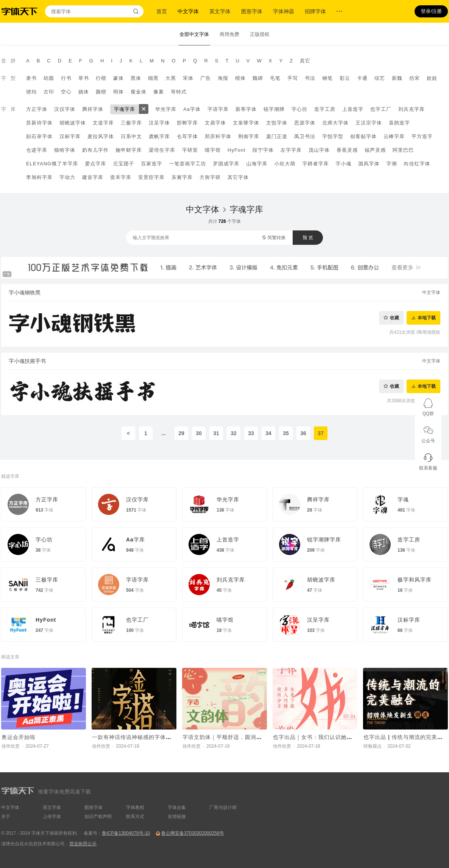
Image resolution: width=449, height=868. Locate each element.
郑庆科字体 (218, 136)
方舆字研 (210, 177)
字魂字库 (125, 109)
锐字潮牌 (274, 109)
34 (268, 433)
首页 (162, 11)
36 (303, 433)
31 (216, 433)
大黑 (171, 78)
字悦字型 (333, 136)
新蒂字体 (246, 109)
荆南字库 (249, 136)
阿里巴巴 (403, 150)
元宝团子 (123, 164)
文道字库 (103, 123)
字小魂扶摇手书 (27, 361)
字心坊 (299, 109)
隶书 (31, 78)
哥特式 (179, 92)
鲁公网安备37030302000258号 (193, 833)
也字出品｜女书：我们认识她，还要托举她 (327, 737)
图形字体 (252, 11)
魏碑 (258, 78)
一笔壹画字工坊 (187, 164)
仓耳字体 (187, 136)
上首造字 (353, 109)
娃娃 (432, 78)
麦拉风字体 (101, 136)
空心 (66, 92)
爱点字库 (95, 164)
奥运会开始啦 (19, 737)
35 (286, 433)
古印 (49, 92)
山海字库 (257, 164)
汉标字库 (70, 136)
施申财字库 (129, 150)
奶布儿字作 (95, 150)
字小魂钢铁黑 (25, 292)
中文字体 (188, 11)
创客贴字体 (363, 136)
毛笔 (275, 78)
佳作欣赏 (11, 746)
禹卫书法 (305, 136)
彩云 (345, 78)
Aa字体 (192, 109)
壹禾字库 (121, 177)
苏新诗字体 (39, 123)
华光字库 (166, 109)
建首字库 (93, 177)
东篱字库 (182, 177)
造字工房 (325, 109)
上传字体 (52, 817)
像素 (159, 92)
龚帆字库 (159, 136)
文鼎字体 (215, 123)
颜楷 (101, 92)
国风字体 (369, 164)
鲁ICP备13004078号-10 (126, 833)
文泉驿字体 (246, 123)
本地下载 (427, 318)
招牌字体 (315, 11)
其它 (305, 61)
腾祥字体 (93, 109)
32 (234, 433)
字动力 (67, 177)
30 (199, 433)
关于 (6, 817)
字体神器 (284, 11)
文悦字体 (277, 123)
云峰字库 (394, 136)
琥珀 (31, 92)
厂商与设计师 (223, 807)
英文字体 (220, 11)
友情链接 (177, 817)
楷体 (240, 78)
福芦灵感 (375, 150)
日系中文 (131, 136)
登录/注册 (431, 11)
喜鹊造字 (399, 123)
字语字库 (218, 109)
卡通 (362, 78)
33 (251, 433)
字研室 (190, 150)
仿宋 (415, 78)
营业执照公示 (83, 844)
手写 (293, 78)
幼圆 (49, 78)
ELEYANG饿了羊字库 (52, 164)
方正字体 (37, 109)
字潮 (391, 164)
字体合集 (177, 807)
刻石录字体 (39, 136)
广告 (206, 78)
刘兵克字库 (412, 109)
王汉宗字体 (369, 123)
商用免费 (229, 34)
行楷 (101, 78)
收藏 (394, 318)
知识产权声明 (98, 817)
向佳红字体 (417, 164)
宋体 (188, 78)
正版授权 (260, 34)
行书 (66, 78)
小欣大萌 (285, 164)
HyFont (237, 150)
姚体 (84, 92)
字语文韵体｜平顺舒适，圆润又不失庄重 (234, 737)
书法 (310, 78)
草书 (84, 78)
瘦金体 (139, 92)
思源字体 (305, 123)
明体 (118, 92)
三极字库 (131, 123)
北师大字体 (335, 123)
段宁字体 (263, 150)
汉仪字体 (65, 109)
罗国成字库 (226, 164)
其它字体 (238, 177)
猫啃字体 (65, 150)
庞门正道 (277, 136)
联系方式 (135, 817)
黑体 (136, 78)
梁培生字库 (162, 150)
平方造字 (422, 136)
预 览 (308, 238)
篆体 (118, 78)
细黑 (153, 78)
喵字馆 (213, 150)
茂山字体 (319, 150)
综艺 (380, 78)
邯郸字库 (187, 123)
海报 (223, 78)
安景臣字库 (151, 177)
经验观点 (373, 746)
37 (321, 433)
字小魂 (343, 164)
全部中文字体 (194, 34)
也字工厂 (381, 109)
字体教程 (135, 807)
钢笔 (327, 78)
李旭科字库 (39, 177)
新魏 (397, 78)
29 (181, 433)
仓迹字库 (37, 150)
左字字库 (291, 150)
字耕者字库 (315, 164)
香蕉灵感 (347, 150)
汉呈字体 (159, 123)
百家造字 (151, 164)
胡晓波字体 (73, 123)
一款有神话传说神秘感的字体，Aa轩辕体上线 (150, 737)
